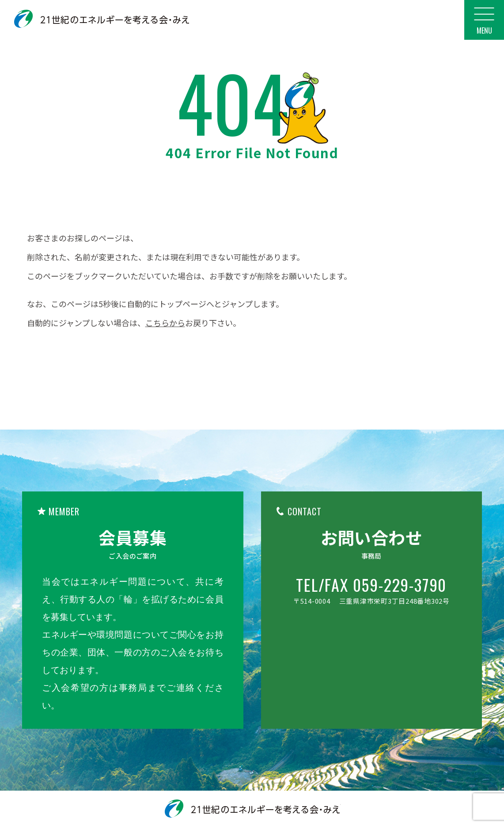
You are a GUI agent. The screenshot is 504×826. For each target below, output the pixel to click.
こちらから (165, 323)
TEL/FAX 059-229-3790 (371, 585)
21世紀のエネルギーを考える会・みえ (102, 19)
